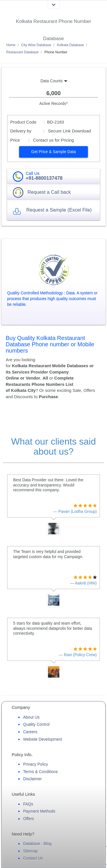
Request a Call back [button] (49, 192)
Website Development (43, 739)
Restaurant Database (22, 52)
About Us (31, 717)
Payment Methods (39, 811)
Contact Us (33, 858)
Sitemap (30, 851)
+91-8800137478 (44, 178)
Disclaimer (32, 779)
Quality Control (36, 724)
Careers (30, 732)
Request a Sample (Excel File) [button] (59, 210)
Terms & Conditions (40, 772)
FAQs (28, 804)
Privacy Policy (36, 764)
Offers (29, 819)
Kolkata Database (70, 45)
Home (11, 45)
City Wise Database (36, 45)
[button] (54, 152)
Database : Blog (37, 844)
